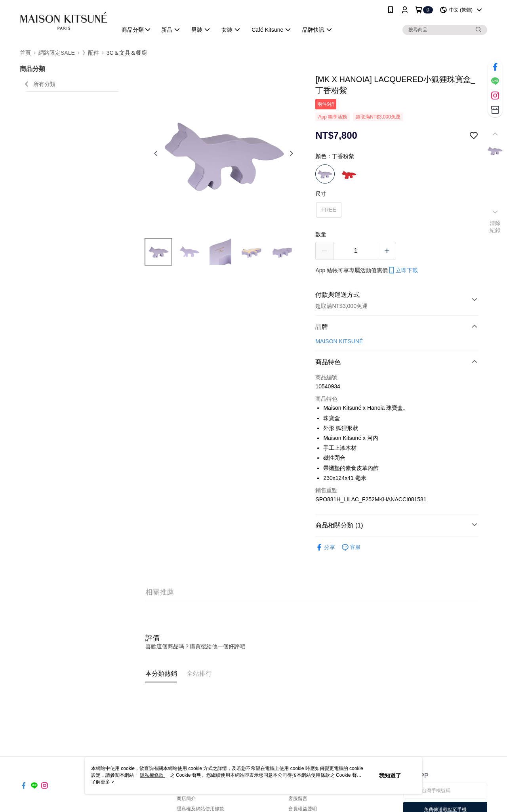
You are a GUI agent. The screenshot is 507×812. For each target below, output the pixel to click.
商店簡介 (186, 799)
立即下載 (403, 270)
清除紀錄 (495, 227)
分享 (325, 547)
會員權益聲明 (303, 809)
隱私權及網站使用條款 (200, 809)
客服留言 (298, 799)
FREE (329, 210)
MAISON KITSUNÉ (339, 341)
